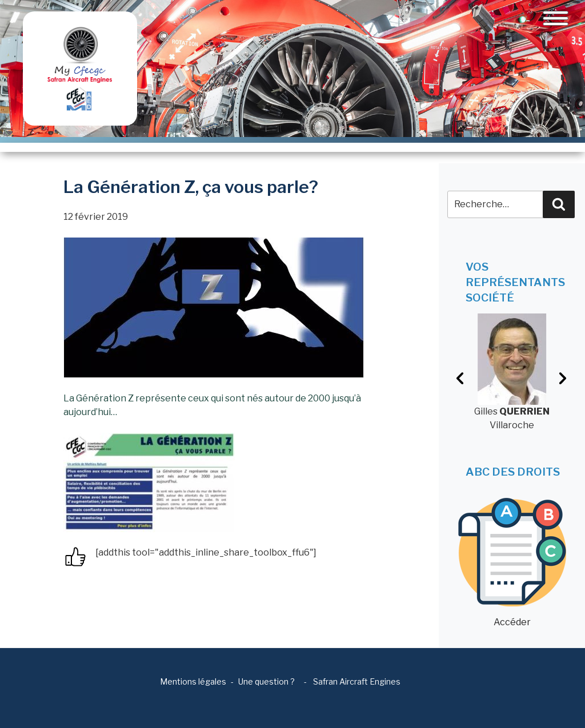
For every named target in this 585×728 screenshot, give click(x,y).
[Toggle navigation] (556, 18)
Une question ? (267, 681)
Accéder (512, 563)
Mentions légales (193, 681)
